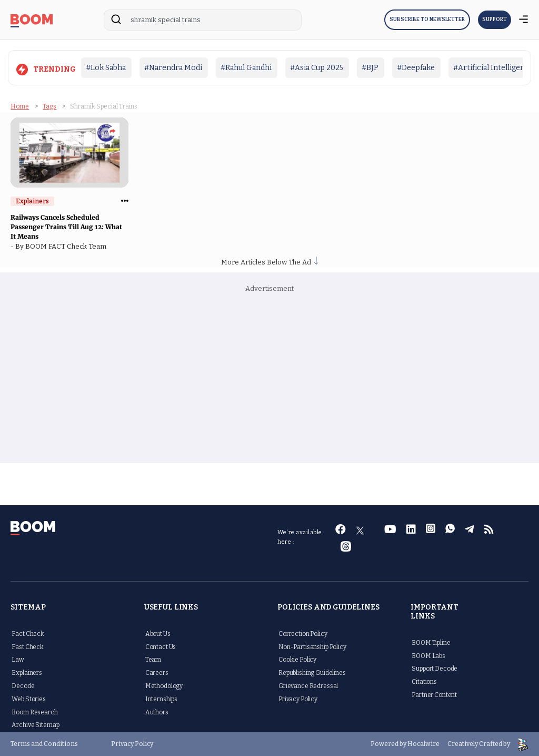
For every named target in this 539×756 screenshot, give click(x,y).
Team (153, 659)
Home (20, 106)
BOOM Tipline (431, 642)
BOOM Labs (428, 655)
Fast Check (28, 646)
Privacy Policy (298, 699)
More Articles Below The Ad (269, 262)
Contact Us (161, 646)
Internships (161, 699)
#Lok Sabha (106, 68)
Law (18, 659)
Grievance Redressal (308, 685)
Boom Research (34, 711)
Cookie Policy (297, 659)
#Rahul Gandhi (246, 68)
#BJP (370, 68)
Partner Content (434, 694)
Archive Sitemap (35, 724)
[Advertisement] (270, 378)
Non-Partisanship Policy (312, 646)
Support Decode (435, 668)
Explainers (27, 672)
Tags (49, 106)
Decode (23, 685)
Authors (157, 711)
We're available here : (300, 537)
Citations (424, 681)
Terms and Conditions (44, 743)
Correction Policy (303, 633)
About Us (158, 633)
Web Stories (28, 699)
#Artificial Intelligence (493, 68)
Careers (157, 672)
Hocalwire (423, 743)
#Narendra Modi (173, 68)
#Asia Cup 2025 (317, 68)
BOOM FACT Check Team (67, 246)
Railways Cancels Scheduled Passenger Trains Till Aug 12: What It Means (66, 226)
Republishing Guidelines (312, 672)
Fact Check (28, 633)
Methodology (164, 685)
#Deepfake (416, 68)
